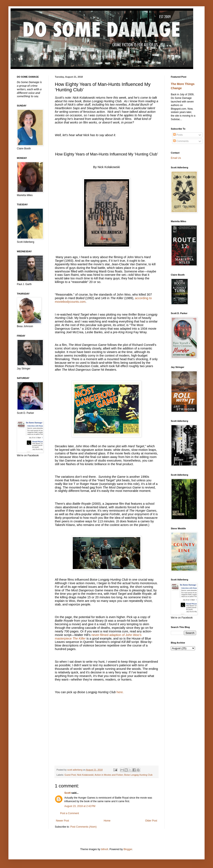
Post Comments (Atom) (83, 827)
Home (107, 821)
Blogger (128, 849)
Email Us (176, 158)
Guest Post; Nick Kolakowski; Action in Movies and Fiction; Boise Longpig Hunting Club (109, 775)
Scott (67, 793)
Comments (181, 141)
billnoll (104, 849)
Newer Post (62, 821)
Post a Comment (69, 813)
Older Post (151, 821)
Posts (178, 135)
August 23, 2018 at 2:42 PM (80, 806)
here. (120, 692)
